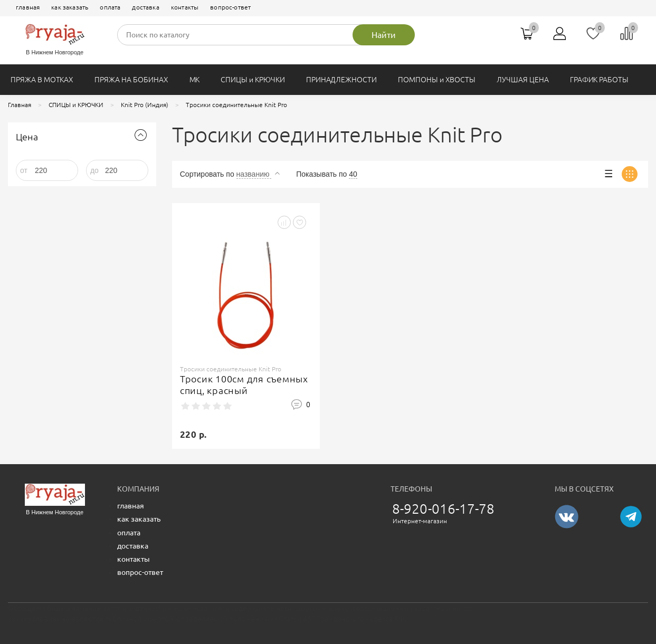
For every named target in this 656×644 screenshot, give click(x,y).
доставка (145, 7)
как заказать (70, 7)
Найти (384, 35)
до (94, 170)
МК (195, 80)
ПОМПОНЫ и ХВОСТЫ (437, 80)
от (24, 170)
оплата (110, 7)
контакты (185, 7)
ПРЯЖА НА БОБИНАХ (131, 80)
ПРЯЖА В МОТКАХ (42, 80)
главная (28, 7)
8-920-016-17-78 (444, 509)
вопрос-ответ (230, 7)
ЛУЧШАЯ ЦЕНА (522, 80)
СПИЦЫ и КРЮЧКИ (253, 80)
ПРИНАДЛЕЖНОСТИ (341, 80)
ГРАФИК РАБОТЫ (599, 80)
